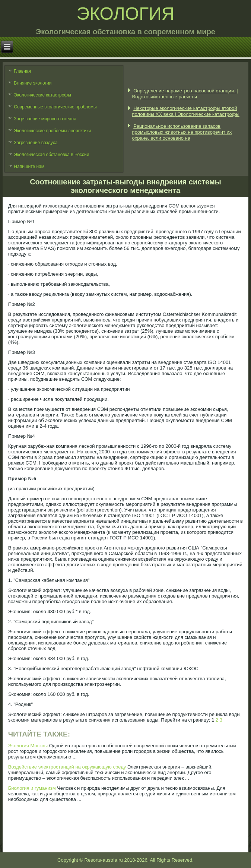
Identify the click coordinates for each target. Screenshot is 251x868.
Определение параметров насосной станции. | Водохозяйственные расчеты (185, 94)
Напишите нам (29, 167)
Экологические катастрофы (42, 95)
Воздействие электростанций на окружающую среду (67, 767)
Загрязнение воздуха (36, 143)
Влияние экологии (33, 83)
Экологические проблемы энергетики (52, 131)
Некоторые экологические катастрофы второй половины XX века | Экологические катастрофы (186, 111)
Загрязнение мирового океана (45, 119)
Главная (22, 71)
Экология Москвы (28, 746)
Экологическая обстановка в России (51, 155)
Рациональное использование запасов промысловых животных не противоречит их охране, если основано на (182, 132)
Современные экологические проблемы (55, 107)
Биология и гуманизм (32, 788)
